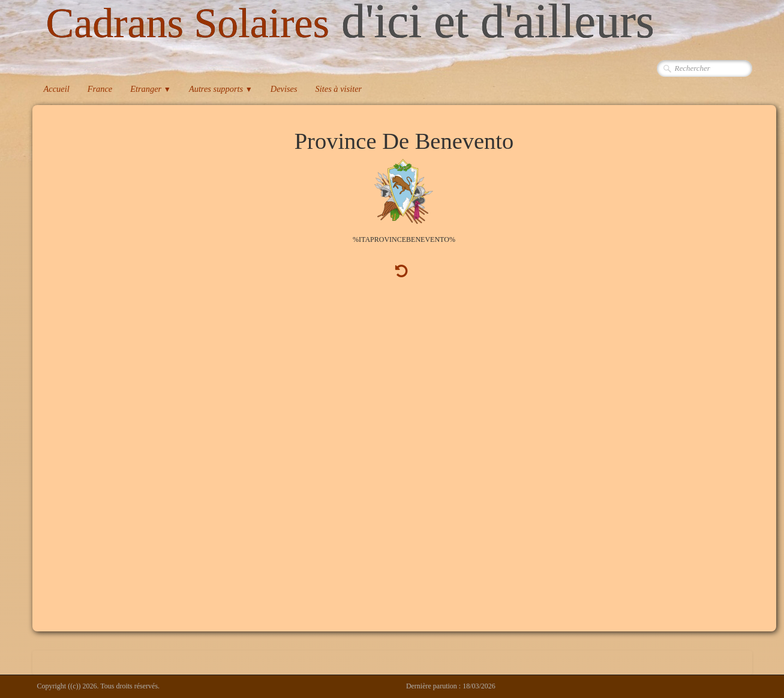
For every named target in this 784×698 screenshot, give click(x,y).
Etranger (151, 89)
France (100, 89)
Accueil (57, 89)
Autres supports (221, 89)
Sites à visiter (339, 89)
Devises (284, 89)
